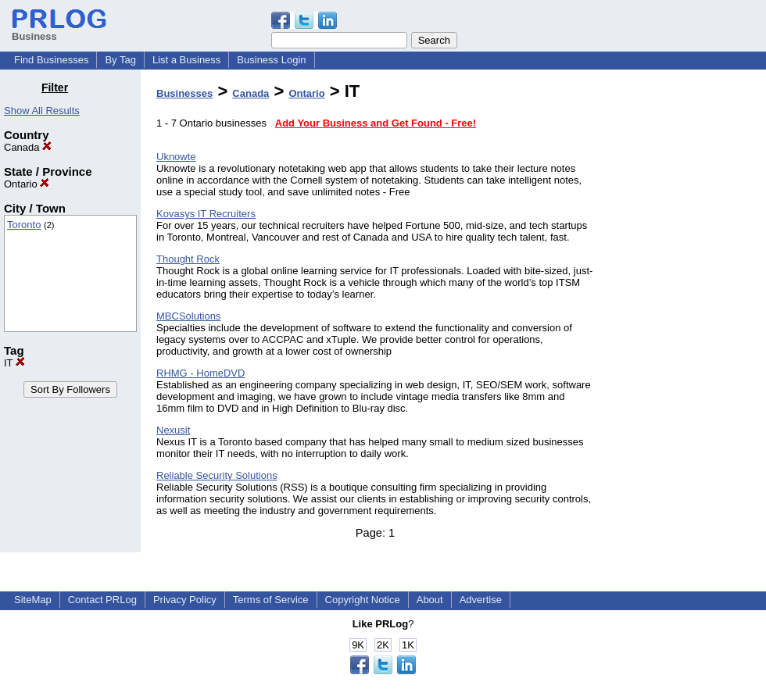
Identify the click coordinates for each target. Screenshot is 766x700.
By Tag (120, 60)
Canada (28, 147)
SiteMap (33, 600)
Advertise (481, 600)
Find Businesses (51, 60)
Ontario (27, 184)
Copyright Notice (363, 600)
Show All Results (42, 111)
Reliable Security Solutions (217, 475)
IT (14, 363)
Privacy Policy (185, 600)
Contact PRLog (102, 600)
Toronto (24, 225)
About (430, 600)
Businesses (184, 93)
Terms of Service (271, 600)
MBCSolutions (188, 316)
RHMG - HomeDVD (200, 373)
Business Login (271, 60)
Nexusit (173, 430)
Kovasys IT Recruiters (206, 214)
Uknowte (176, 157)
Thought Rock (188, 259)
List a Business (186, 60)
